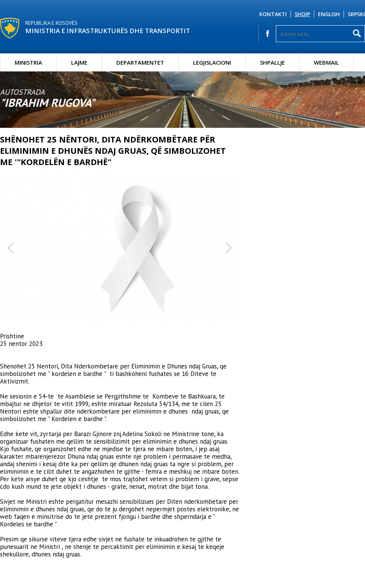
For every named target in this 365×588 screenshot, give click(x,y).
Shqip (302, 14)
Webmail (326, 62)
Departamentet (140, 62)
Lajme (79, 62)
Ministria (28, 62)
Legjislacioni (212, 62)
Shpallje (272, 62)
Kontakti (273, 14)
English (329, 14)
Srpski (356, 14)
